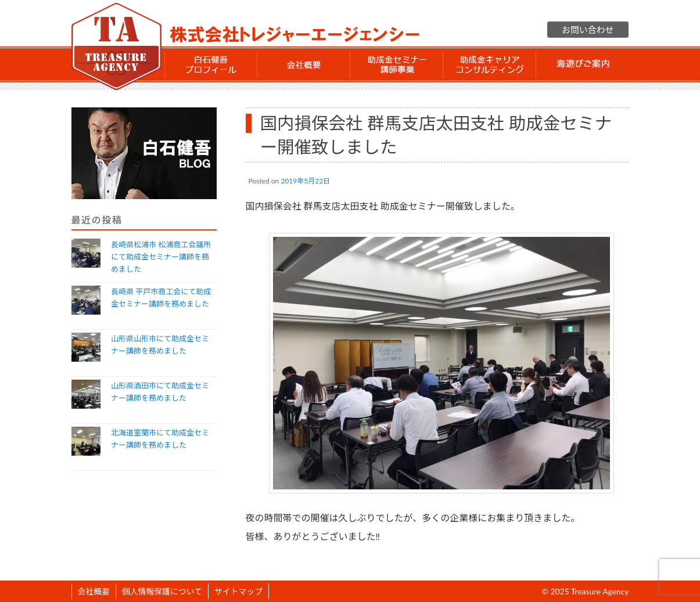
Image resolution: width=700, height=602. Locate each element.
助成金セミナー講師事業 (397, 64)
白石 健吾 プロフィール (211, 64)
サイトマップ (238, 591)
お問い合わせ (588, 30)
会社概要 (304, 64)
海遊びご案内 (583, 64)
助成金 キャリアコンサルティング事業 (490, 64)
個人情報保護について (162, 591)
